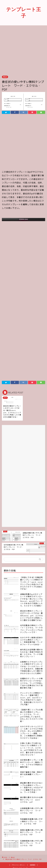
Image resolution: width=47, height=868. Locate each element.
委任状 (5, 77)
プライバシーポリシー (19, 865)
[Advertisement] (23, 50)
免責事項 (33, 865)
